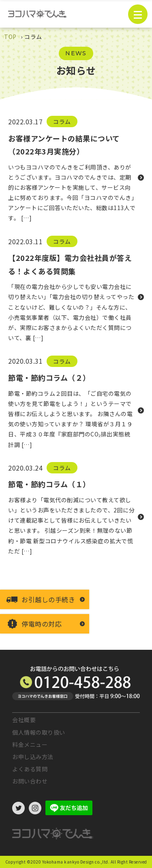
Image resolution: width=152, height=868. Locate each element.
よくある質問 (30, 769)
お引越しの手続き (48, 599)
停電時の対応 (42, 624)
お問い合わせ (30, 781)
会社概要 (24, 720)
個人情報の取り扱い (39, 732)
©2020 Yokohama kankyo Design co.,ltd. (68, 862)
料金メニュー (30, 744)
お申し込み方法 (33, 757)
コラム (62, 122)
